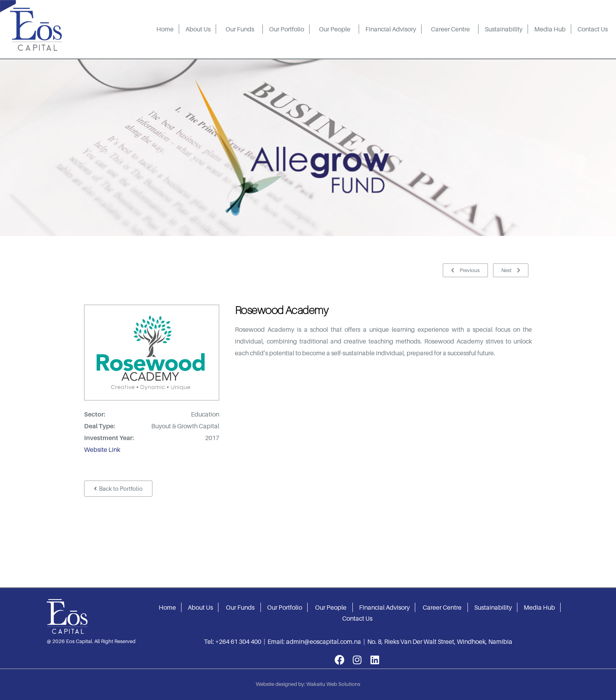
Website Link (102, 450)
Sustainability (504, 29)
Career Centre (450, 29)
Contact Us (593, 29)
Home (165, 29)
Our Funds (240, 29)
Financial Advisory (391, 29)
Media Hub (550, 29)
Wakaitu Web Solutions (333, 684)
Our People (335, 29)
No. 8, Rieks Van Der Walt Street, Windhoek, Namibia (440, 642)
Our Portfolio (287, 29)
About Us (198, 29)
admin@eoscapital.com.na (324, 642)
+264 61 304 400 (238, 642)
